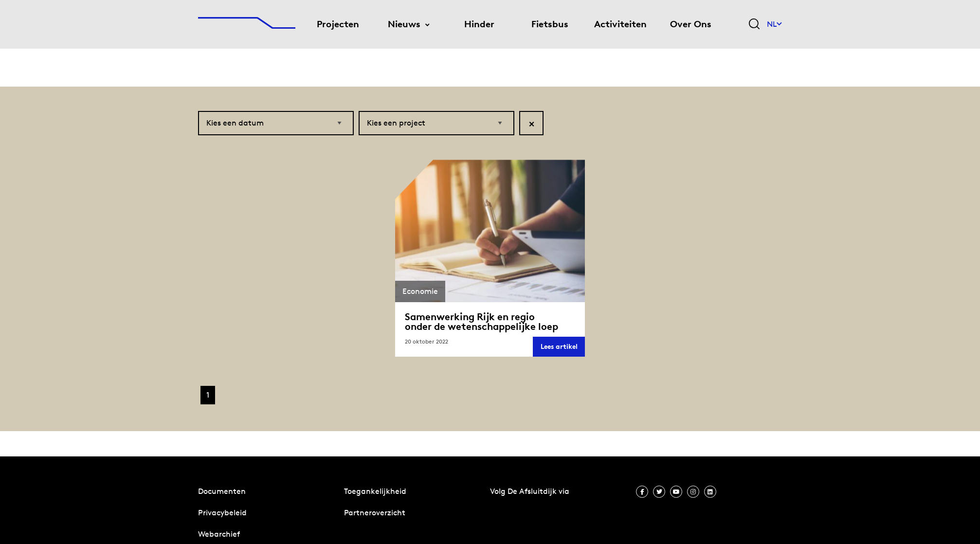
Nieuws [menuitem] (404, 24)
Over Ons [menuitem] (691, 24)
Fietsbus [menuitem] (550, 24)
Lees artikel (563, 349)
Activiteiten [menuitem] (620, 24)
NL (774, 24)
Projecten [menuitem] (338, 24)
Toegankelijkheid (375, 491)
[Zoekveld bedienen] (754, 25)
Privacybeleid (222, 513)
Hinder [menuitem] (479, 24)
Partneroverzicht (375, 513)
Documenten (222, 491)
